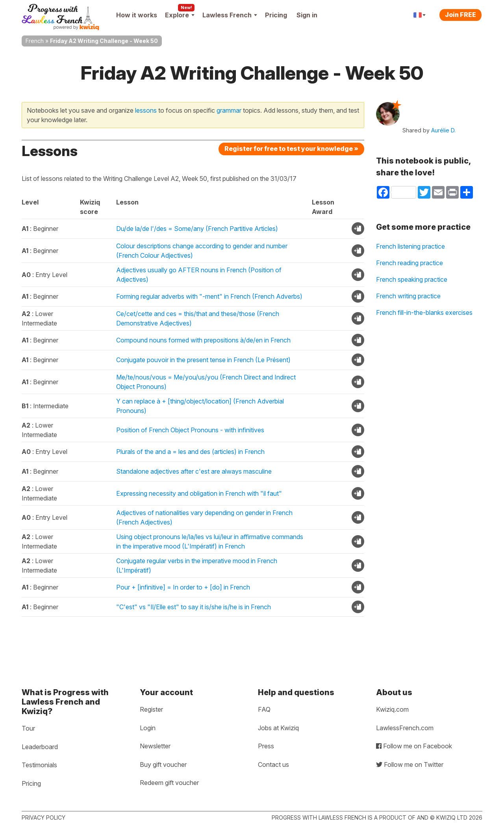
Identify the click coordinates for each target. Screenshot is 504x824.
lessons (146, 110)
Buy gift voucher (163, 764)
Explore (180, 15)
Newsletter (155, 746)
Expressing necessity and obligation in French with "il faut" (199, 493)
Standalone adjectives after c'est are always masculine (194, 471)
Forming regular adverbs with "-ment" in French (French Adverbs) (209, 296)
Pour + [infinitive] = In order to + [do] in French (183, 587)
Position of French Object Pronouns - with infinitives (190, 430)
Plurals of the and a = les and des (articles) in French (190, 452)
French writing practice (408, 296)
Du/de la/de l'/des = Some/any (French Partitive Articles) (197, 229)
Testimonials (39, 765)
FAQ (264, 709)
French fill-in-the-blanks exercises (424, 312)
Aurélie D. (443, 130)
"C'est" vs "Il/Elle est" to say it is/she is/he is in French (194, 607)
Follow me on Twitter (410, 764)
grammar (229, 110)
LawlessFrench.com (405, 728)
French (35, 41)
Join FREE (460, 15)
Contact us (273, 764)
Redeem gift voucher (169, 783)
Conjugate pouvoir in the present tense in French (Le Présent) (203, 360)
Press (266, 746)
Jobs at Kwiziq (278, 728)
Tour (28, 728)
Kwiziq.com (392, 709)
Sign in (307, 15)
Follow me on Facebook (414, 746)
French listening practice (410, 246)
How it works (137, 15)
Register (151, 709)
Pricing (276, 15)
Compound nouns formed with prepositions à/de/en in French (203, 340)
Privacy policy (44, 817)
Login (148, 728)
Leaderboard (40, 747)
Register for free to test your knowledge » (291, 149)
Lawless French (230, 15)
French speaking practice (412, 279)
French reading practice (409, 263)
